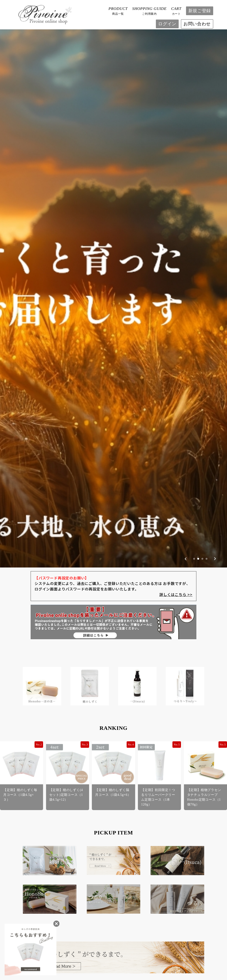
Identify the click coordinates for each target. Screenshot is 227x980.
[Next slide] (215, 406)
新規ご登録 (200, 11)
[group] (113, 207)
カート (176, 11)
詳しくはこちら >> (176, 441)
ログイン (167, 24)
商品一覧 (118, 11)
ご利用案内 (149, 11)
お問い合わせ (197, 24)
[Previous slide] (186, 406)
